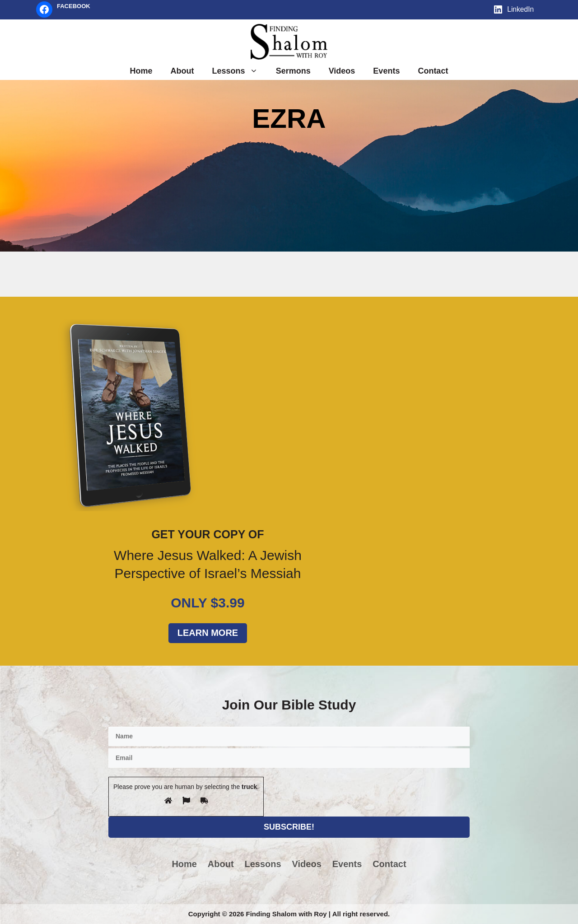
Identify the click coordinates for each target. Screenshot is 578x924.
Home (141, 71)
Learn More (208, 633)
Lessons (240, 71)
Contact (433, 71)
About (182, 71)
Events (386, 71)
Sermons (293, 71)
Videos (342, 71)
